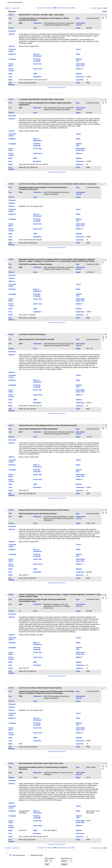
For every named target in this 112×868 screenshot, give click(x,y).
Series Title (37, 64)
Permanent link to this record (56, 87)
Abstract (12, 34)
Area (10, 77)
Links (104, 12)
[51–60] (72, 8)
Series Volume (11, 70)
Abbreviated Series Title (80, 65)
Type (78, 18)
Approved (80, 80)
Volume (11, 28)
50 (66, 8)
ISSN (10, 74)
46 (57, 8)
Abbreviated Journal (80, 24)
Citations (100, 8)
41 (46, 8)
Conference (80, 77)
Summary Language (37, 60)
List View (93, 8)
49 (64, 8)
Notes (11, 80)
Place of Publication (37, 55)
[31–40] (40, 8)
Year (10, 23)
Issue (35, 28)
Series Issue (38, 69)
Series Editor (11, 65)
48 (61, 8)
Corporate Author (12, 50)
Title (10, 18)
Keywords (12, 31)
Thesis (78, 49)
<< (44, 8)
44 (53, 8)
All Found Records (18, 855)
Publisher (12, 54)
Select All (8, 8)
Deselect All (16, 8)
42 (48, 8)
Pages (78, 28)
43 (51, 8)
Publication (37, 23)
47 (59, 8)
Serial (78, 83)
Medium (79, 74)
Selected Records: (37, 855)
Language (12, 59)
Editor (78, 54)
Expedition (37, 77)
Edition (78, 69)
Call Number (11, 84)
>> (68, 8)
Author (11, 15)
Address (12, 46)
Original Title (79, 60)
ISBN (35, 74)
